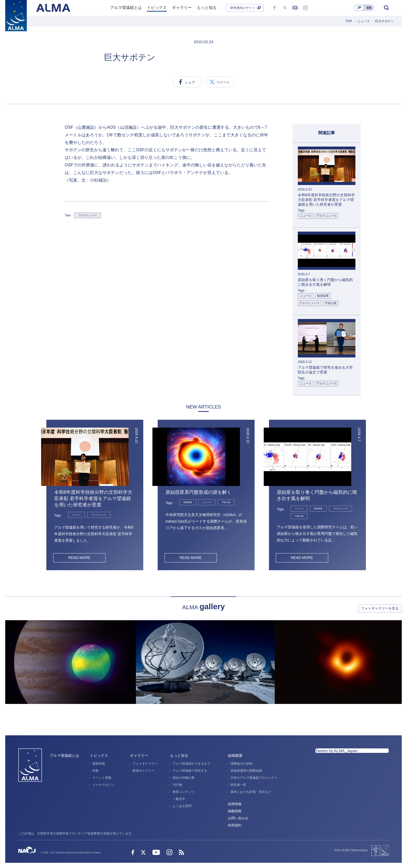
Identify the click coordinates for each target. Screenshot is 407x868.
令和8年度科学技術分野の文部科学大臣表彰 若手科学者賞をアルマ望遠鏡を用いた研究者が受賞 (93, 499)
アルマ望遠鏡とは (64, 755)
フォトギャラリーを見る (380, 608)
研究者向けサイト (243, 8)
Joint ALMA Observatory (351, 850)
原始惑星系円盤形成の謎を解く (199, 492)
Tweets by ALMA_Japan (336, 751)
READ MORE (79, 558)
